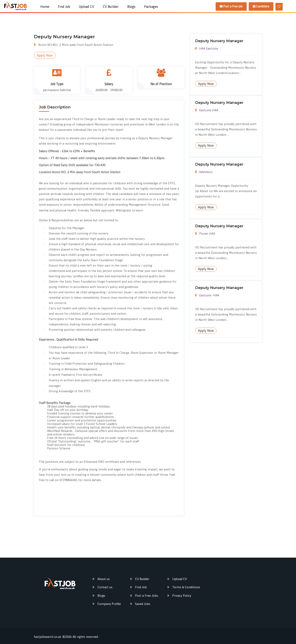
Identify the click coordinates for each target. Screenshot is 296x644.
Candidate (261, 6)
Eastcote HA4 (207, 110)
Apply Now (45, 55)
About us (104, 579)
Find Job (64, 7)
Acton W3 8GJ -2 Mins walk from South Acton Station (73, 45)
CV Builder (111, 7)
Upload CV (86, 7)
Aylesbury (204, 172)
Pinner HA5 (205, 234)
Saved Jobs (143, 604)
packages (151, 7)
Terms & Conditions (186, 587)
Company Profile (109, 604)
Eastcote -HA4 (207, 295)
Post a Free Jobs (147, 596)
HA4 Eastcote (207, 48)
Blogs (131, 7)
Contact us (105, 587)
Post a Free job (231, 6)
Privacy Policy (182, 596)
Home (45, 7)
